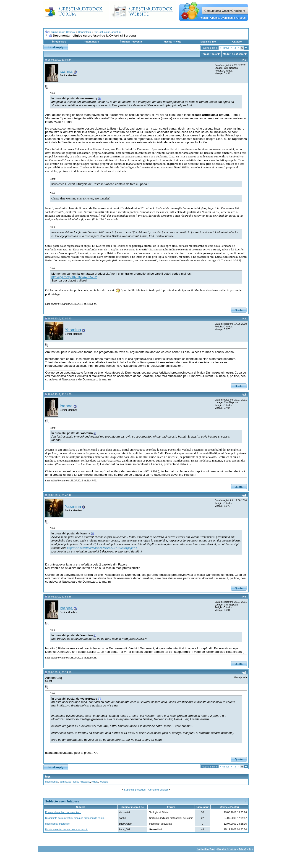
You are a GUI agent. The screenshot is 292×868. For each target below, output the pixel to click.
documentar (52, 782)
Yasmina (73, 330)
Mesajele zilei (209, 42)
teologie (104, 782)
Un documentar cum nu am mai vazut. (66, 829)
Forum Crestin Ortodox (62, 32)
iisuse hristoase (81, 782)
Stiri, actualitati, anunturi (107, 32)
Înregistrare (59, 42)
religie (95, 782)
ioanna (66, 71)
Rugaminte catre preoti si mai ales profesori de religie (75, 818)
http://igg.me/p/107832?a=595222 (74, 277)
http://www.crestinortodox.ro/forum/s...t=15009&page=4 (102, 548)
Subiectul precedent (135, 790)
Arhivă (242, 849)
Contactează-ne (206, 849)
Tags (48, 776)
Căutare (237, 42)
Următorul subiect (158, 790)
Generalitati (84, 32)
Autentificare (91, 42)
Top (251, 849)
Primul (224, 48)
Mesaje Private (172, 42)
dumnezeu (66, 782)
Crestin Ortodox (227, 849)
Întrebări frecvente (131, 42)
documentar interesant (58, 824)
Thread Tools (209, 54)
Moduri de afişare (233, 54)
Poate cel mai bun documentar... (63, 812)
